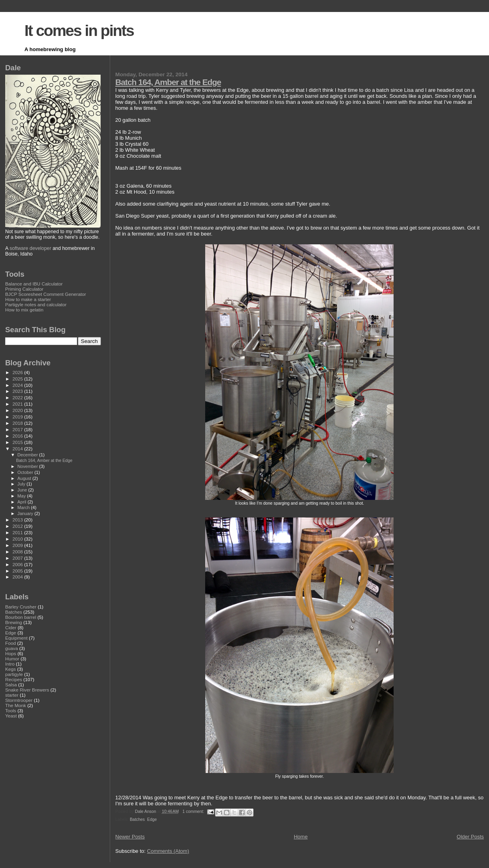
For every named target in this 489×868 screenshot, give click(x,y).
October (26, 472)
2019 (18, 417)
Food (11, 643)
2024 (18, 385)
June (23, 490)
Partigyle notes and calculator (36, 304)
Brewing (14, 622)
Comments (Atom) (168, 851)
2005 (18, 571)
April (23, 502)
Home (301, 837)
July (22, 484)
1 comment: (194, 812)
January (26, 513)
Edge (152, 819)
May (22, 496)
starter (12, 695)
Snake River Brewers (27, 690)
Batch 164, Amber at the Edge (168, 82)
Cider (11, 627)
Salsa (11, 685)
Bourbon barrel (21, 617)
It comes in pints (79, 31)
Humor (12, 659)
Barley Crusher (21, 607)
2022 (18, 397)
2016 (18, 436)
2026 (18, 372)
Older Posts (470, 837)
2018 (18, 423)
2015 (18, 442)
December (28, 455)
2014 (18, 449)
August (25, 478)
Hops (11, 653)
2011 (18, 532)
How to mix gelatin (24, 310)
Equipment (16, 638)
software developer (30, 248)
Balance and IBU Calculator (34, 284)
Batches (137, 819)
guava (12, 648)
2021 (18, 404)
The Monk (16, 705)
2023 (18, 391)
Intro (10, 664)
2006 (18, 564)
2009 (18, 545)
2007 (18, 558)
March (24, 507)
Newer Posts (130, 837)
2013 (18, 520)
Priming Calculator (24, 289)
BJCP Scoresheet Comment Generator (46, 294)
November (28, 466)
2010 (18, 539)
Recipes (14, 679)
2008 (18, 552)
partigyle (14, 674)
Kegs (11, 669)
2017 (18, 429)
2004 (18, 577)
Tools (11, 710)
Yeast (11, 716)
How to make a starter (28, 299)
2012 (18, 526)
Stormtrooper (19, 700)
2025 (18, 379)
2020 (18, 410)
